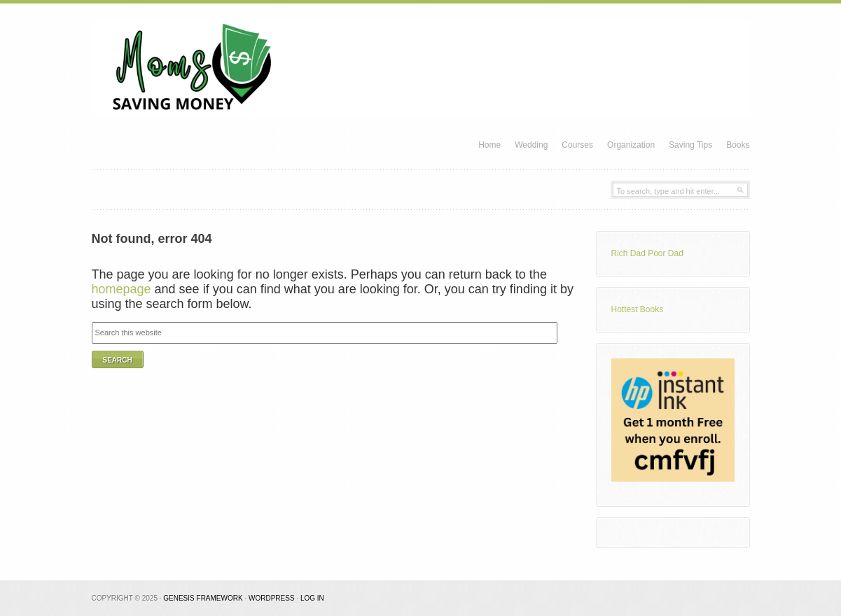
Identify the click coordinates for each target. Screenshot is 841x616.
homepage (121, 289)
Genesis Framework (203, 598)
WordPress (272, 598)
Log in (312, 598)
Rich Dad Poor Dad (647, 253)
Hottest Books (638, 309)
